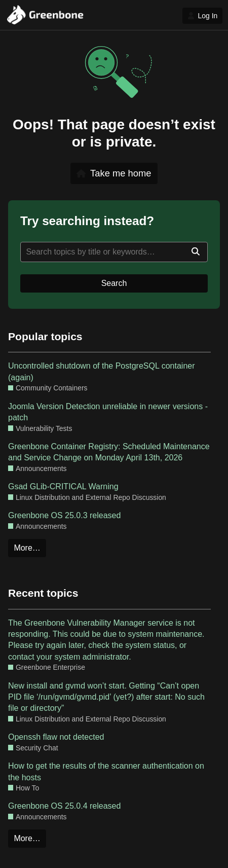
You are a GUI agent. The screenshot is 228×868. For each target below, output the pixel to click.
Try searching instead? (87, 221)
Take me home (114, 173)
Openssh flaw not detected (56, 737)
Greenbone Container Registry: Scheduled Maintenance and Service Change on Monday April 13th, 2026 (109, 452)
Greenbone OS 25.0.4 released (64, 806)
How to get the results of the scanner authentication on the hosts (106, 771)
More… (27, 548)
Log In (202, 16)
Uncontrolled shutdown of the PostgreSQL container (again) (102, 371)
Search (114, 283)
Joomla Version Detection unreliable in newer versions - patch (108, 412)
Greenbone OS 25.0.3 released (64, 515)
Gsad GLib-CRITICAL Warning (63, 486)
